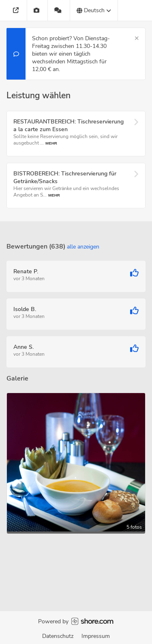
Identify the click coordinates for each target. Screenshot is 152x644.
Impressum (96, 636)
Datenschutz (58, 636)
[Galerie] (37, 10)
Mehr (51, 143)
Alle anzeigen (83, 247)
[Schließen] (137, 38)
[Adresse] (17, 10)
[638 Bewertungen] (59, 10)
